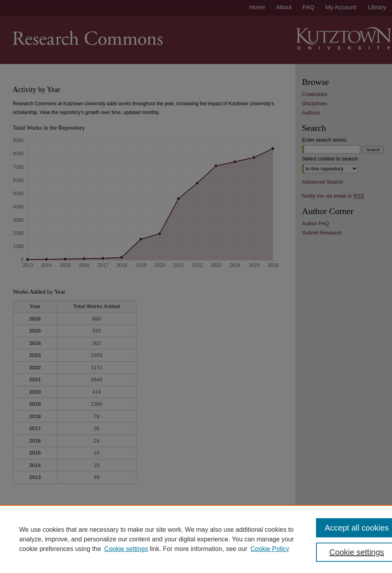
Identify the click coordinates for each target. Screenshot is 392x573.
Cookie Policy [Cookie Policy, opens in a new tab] (270, 549)
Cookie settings (126, 549)
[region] (196, 539)
